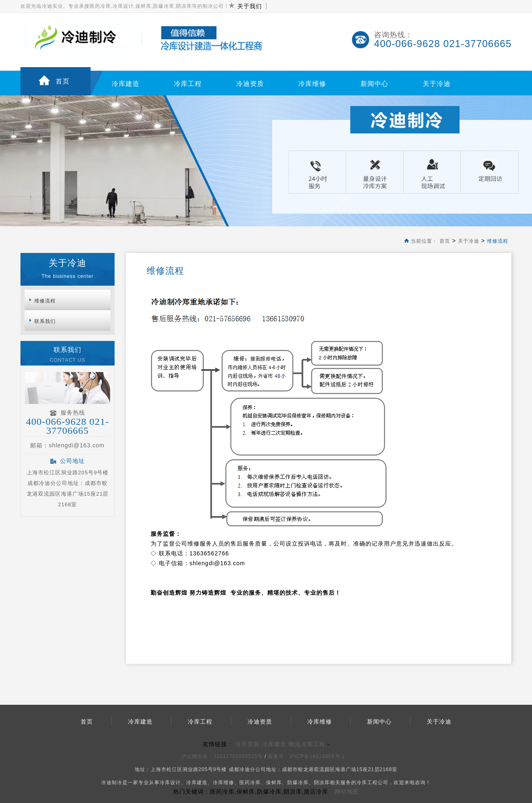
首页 (63, 81)
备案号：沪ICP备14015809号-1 (307, 756)
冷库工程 (188, 84)
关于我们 (250, 6)
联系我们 (45, 321)
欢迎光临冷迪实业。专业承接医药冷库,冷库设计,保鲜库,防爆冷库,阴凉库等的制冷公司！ (125, 6)
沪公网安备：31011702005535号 (222, 756)
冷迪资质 (250, 84)
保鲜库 (274, 783)
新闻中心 (374, 84)
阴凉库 (322, 783)
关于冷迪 (437, 84)
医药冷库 (250, 783)
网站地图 (347, 792)
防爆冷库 (298, 783)
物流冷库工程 (307, 744)
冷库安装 (248, 744)
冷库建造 (126, 84)
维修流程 (498, 241)
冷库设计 (170, 783)
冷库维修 (312, 84)
